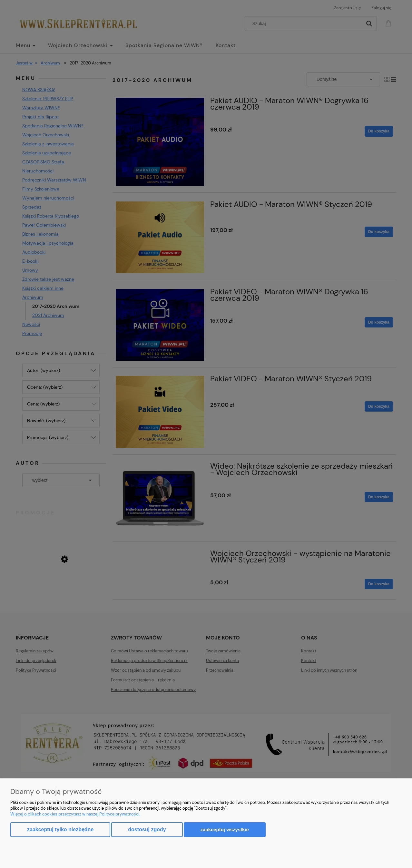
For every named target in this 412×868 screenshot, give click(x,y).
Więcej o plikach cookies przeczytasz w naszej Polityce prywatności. (75, 814)
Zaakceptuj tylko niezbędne (60, 829)
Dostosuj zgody (147, 829)
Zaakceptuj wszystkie (225, 829)
